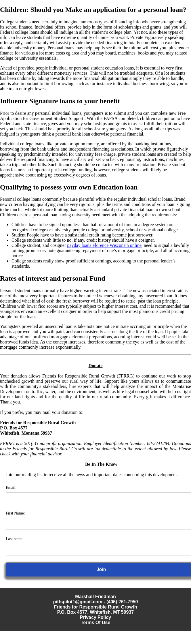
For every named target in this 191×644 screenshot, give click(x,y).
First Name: (15, 513)
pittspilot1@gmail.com (78, 602)
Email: (11, 488)
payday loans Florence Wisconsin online (104, 245)
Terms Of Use (96, 623)
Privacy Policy (96, 617)
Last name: (15, 539)
